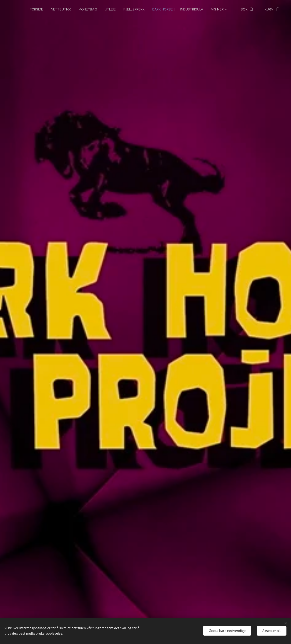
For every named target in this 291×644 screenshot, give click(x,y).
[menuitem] (35, 9)
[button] (247, 9)
